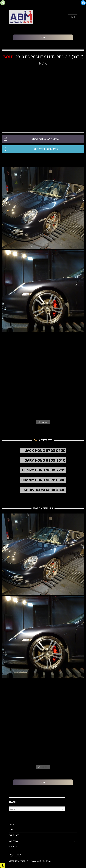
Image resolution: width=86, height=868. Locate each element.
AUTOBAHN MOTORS (17, 861)
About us (13, 847)
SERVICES (13, 841)
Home (12, 824)
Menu (73, 17)
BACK (43, 37)
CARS (11, 830)
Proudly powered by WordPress (39, 861)
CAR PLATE (14, 835)
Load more (43, 422)
